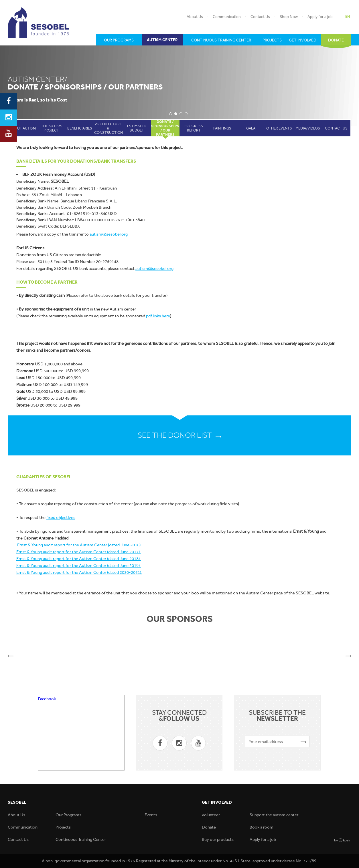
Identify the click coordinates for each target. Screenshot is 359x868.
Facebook (47, 699)
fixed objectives (61, 517)
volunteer (211, 815)
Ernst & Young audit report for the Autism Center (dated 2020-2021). (79, 572)
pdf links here (158, 316)
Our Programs (68, 815)
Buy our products (218, 839)
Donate (209, 827)
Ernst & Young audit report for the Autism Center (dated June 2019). (79, 566)
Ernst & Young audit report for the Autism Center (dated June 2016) (78, 545)
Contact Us (260, 17)
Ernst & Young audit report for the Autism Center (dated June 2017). (79, 552)
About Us (195, 17)
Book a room (262, 827)
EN (348, 16)
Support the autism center (274, 815)
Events (151, 815)
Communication (227, 17)
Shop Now (289, 17)
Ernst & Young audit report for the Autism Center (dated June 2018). (79, 559)
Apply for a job (320, 17)
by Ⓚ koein (343, 840)
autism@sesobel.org (109, 234)
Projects (63, 827)
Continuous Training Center (81, 839)
